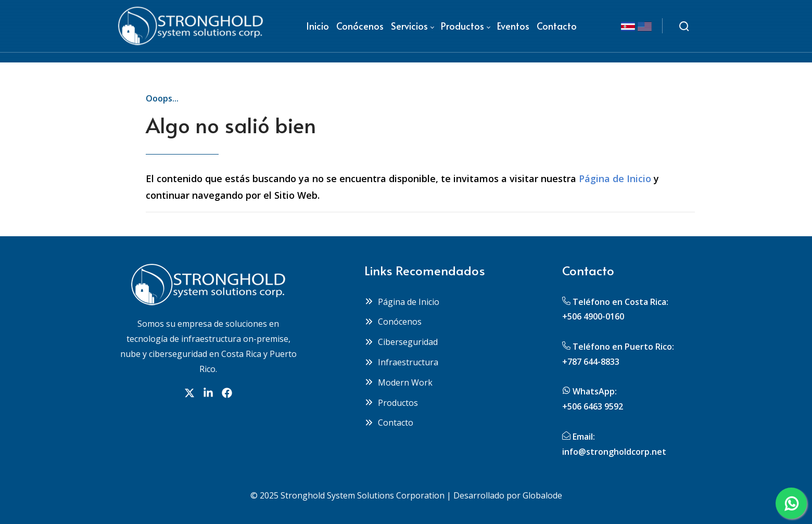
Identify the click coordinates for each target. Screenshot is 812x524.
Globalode (542, 495)
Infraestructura (401, 362)
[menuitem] (318, 26)
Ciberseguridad (401, 342)
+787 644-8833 (591, 362)
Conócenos (393, 322)
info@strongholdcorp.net (614, 452)
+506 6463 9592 (593, 406)
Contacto (389, 423)
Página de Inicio (615, 178)
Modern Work (398, 382)
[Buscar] (684, 26)
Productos (391, 403)
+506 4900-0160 (593, 316)
